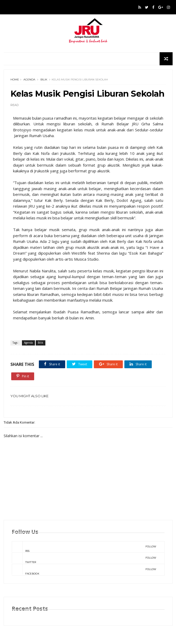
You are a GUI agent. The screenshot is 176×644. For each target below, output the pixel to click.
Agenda (29, 80)
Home (15, 80)
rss (84, 547)
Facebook (84, 570)
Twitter (84, 558)
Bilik (44, 80)
